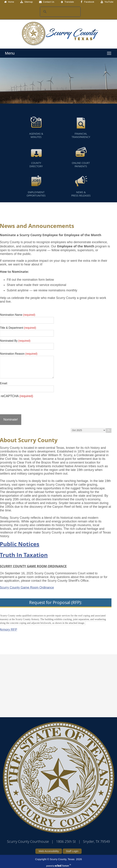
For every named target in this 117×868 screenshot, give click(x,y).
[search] (60, 12)
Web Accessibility (49, 851)
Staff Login (72, 851)
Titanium (62, 866)
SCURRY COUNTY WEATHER (56, 679)
